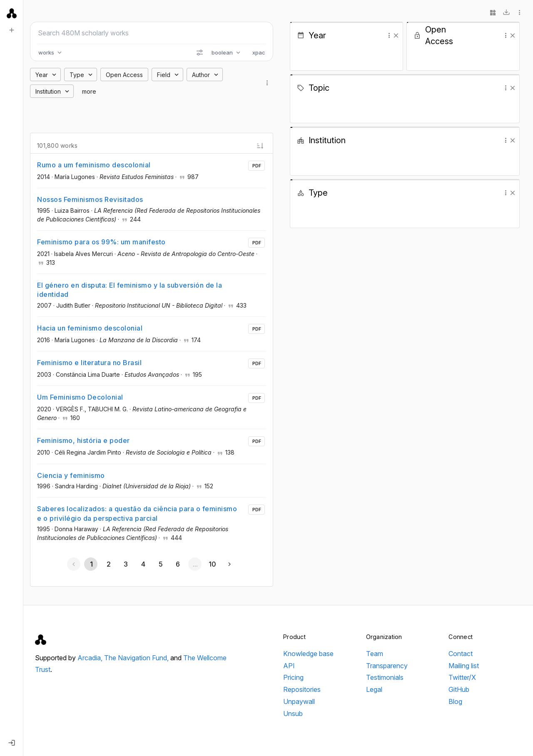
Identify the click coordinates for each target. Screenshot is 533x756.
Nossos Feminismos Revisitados (90, 199)
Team (375, 654)
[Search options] (199, 52)
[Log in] (12, 743)
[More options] (520, 12)
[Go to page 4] (143, 564)
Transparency (387, 666)
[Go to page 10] (212, 564)
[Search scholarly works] (152, 33)
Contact (461, 654)
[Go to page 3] (126, 564)
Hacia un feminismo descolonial (90, 328)
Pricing (293, 677)
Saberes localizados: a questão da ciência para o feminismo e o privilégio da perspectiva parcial (137, 513)
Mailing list (464, 666)
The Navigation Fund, (137, 658)
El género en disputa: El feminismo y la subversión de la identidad (130, 290)
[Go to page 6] (177, 564)
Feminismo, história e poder (83, 440)
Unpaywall (299, 701)
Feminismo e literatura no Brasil (89, 363)
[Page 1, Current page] (91, 564)
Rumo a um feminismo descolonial (94, 165)
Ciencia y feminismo (71, 475)
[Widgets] (493, 12)
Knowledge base (308, 654)
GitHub (459, 689)
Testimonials (385, 677)
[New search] (12, 30)
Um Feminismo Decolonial (80, 397)
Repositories (302, 689)
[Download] (506, 12)
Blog (455, 701)
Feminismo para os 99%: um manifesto (101, 242)
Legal (374, 689)
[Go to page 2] (108, 564)
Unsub (293, 714)
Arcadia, (91, 658)
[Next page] (229, 564)
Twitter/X (462, 677)
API (289, 666)
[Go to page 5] (160, 564)
